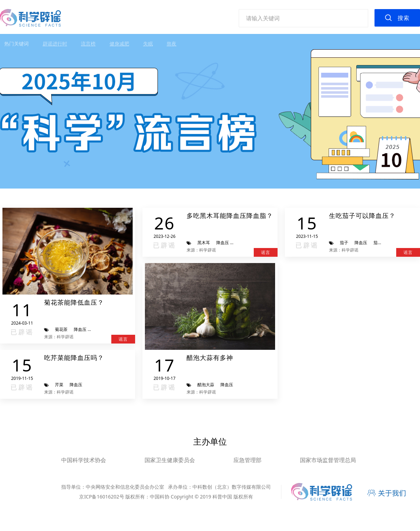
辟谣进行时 (55, 44)
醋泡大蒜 (206, 385)
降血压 (80, 329)
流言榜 (88, 44)
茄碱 (378, 243)
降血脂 (241, 243)
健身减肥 (119, 44)
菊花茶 (61, 329)
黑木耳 (204, 243)
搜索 (404, 18)
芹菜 (59, 385)
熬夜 (171, 44)
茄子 (344, 243)
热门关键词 (16, 44)
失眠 (148, 44)
